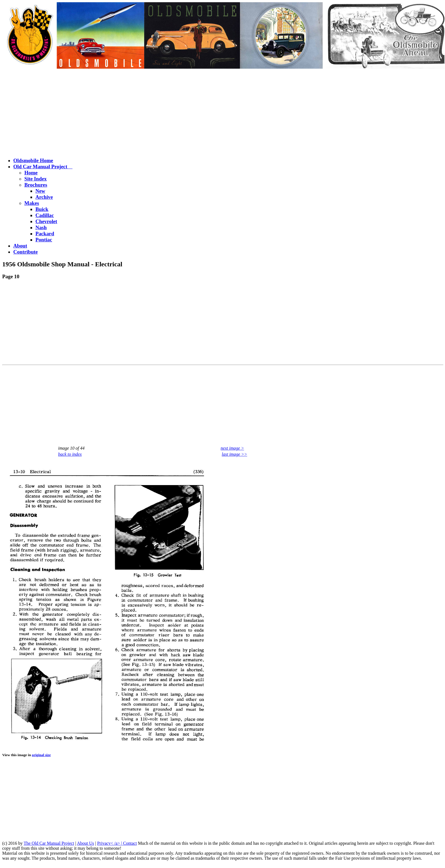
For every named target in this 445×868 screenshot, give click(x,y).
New (40, 191)
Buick (42, 209)
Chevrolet (46, 221)
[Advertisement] (222, 114)
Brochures (36, 185)
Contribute (25, 252)
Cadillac (45, 215)
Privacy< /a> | (110, 843)
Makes (32, 203)
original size (41, 755)
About (20, 246)
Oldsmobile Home (33, 160)
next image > (232, 448)
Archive (44, 197)
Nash (41, 227)
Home (31, 173)
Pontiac (44, 240)
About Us (86, 843)
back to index (70, 454)
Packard (45, 234)
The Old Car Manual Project (49, 843)
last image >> (234, 454)
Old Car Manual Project (43, 167)
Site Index (36, 179)
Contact (130, 843)
